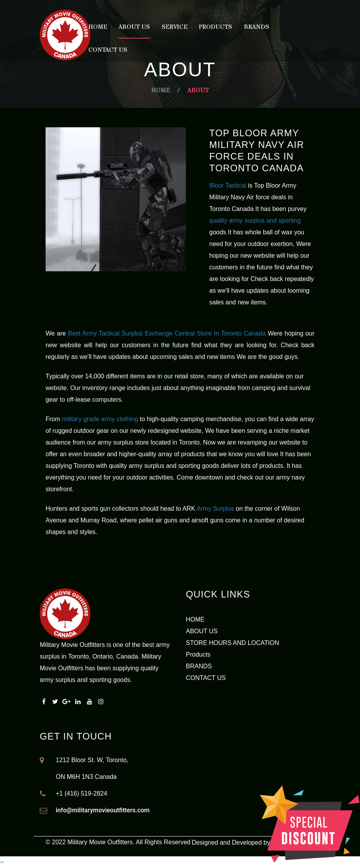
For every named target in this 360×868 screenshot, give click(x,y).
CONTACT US (206, 678)
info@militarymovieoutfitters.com (103, 810)
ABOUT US (202, 631)
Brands (257, 27)
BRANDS (199, 666)
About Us (134, 27)
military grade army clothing (100, 419)
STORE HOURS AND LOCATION (232, 643)
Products (215, 27)
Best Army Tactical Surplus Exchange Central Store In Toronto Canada (167, 333)
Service (175, 27)
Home (98, 27)
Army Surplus (215, 509)
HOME (195, 619)
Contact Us (108, 50)
